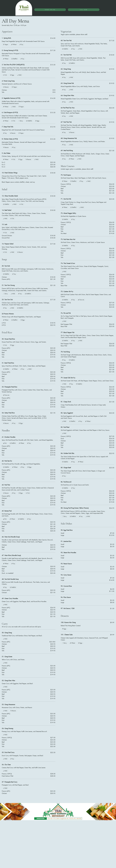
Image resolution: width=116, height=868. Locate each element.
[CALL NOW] (84, 10)
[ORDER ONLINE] (50, 10)
